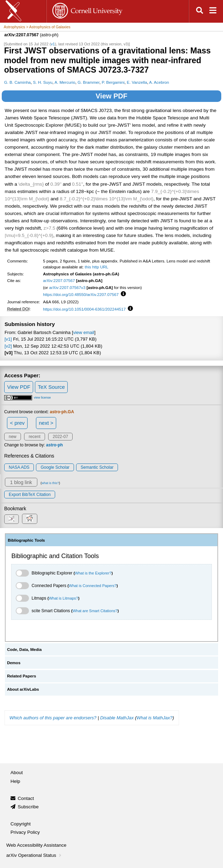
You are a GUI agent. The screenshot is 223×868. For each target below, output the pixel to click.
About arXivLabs (23, 689)
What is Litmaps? (64, 598)
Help (15, 781)
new (13, 437)
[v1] (8, 339)
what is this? (50, 483)
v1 (53, 44)
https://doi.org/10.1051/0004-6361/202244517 (84, 309)
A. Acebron (159, 82)
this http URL (97, 267)
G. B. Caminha (17, 82)
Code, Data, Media (24, 650)
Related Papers (21, 676)
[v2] (8, 346)
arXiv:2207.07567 (59, 280)
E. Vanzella (137, 82)
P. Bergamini (113, 82)
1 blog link (21, 482)
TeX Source (51, 387)
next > (46, 423)
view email (83, 332)
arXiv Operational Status (34, 855)
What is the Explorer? (93, 573)
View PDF (111, 96)
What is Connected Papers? (93, 586)
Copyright (21, 824)
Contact (26, 798)
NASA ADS (19, 467)
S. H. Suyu (43, 82)
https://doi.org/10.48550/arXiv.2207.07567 (81, 294)
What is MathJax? (154, 718)
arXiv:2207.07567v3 (67, 287)
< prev (17, 423)
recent (34, 437)
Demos (14, 663)
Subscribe (28, 807)
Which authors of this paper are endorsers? (53, 718)
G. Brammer (88, 82)
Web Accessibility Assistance (36, 845)
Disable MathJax (117, 718)
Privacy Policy (25, 832)
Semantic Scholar (97, 467)
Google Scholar (55, 467)
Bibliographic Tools (26, 540)
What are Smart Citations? (95, 611)
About (17, 773)
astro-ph (54, 445)
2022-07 (60, 437)
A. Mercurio (65, 82)
